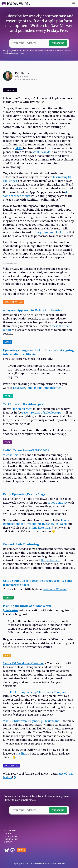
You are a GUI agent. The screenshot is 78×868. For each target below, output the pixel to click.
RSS (23, 850)
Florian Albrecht (22, 409)
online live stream (41, 528)
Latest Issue (11, 831)
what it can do (42, 152)
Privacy (8, 842)
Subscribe (58, 43)
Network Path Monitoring (21, 544)
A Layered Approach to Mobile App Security (33, 310)
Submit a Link (11, 839)
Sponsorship (11, 836)
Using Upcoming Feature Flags (24, 494)
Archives (9, 834)
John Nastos (11, 610)
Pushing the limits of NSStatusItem (27, 606)
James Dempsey (58, 503)
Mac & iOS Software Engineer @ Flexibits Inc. (31, 721)
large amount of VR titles (52, 232)
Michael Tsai (11, 455)
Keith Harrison (51, 560)
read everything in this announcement (38, 388)
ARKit (19, 148)
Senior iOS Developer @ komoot (23, 663)
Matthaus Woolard (55, 589)
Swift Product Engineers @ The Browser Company (35, 692)
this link (21, 754)
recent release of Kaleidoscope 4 (43, 413)
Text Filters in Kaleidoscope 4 (23, 404)
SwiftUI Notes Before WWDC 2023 (26, 450)
